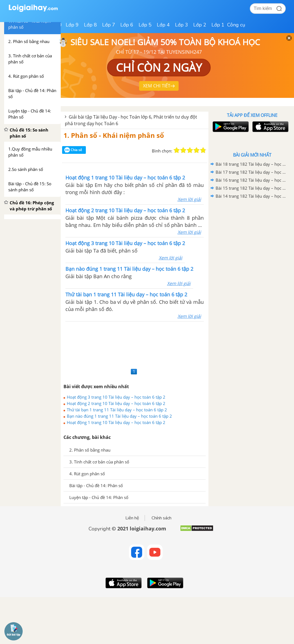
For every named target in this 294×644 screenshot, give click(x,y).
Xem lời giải (189, 199)
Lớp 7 (109, 25)
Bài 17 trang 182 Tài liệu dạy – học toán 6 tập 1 (251, 172)
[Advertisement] (135, 344)
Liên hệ (132, 518)
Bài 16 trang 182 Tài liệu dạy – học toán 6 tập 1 (251, 180)
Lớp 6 (127, 25)
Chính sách (161, 518)
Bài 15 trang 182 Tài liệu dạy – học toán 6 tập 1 (251, 188)
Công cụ (236, 25)
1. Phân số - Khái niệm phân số (114, 135)
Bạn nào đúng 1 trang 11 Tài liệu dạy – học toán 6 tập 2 (119, 416)
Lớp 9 (72, 25)
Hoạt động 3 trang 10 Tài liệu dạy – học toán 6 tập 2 (116, 397)
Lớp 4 (163, 25)
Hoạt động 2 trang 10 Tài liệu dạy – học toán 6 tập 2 (116, 403)
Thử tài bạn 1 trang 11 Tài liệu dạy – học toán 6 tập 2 (117, 410)
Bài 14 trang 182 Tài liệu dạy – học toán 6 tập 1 (251, 196)
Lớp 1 (218, 25)
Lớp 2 (200, 25)
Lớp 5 (145, 25)
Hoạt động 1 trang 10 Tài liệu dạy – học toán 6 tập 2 (116, 422)
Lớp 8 (90, 25)
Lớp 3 (182, 25)
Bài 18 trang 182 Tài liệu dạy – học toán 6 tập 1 (251, 164)
